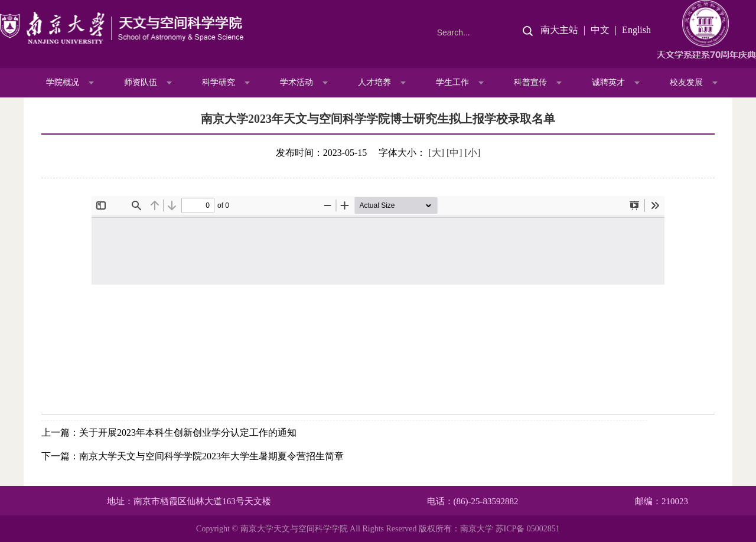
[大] (436, 153)
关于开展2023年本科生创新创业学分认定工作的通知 (188, 432)
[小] (473, 153)
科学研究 (219, 82)
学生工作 (452, 82)
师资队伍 (141, 82)
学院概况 (63, 82)
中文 (600, 30)
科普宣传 (530, 82)
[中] (454, 153)
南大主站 (559, 30)
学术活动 (296, 82)
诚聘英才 (608, 82)
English (636, 30)
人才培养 (374, 82)
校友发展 (686, 82)
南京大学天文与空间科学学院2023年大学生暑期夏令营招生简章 (211, 456)
